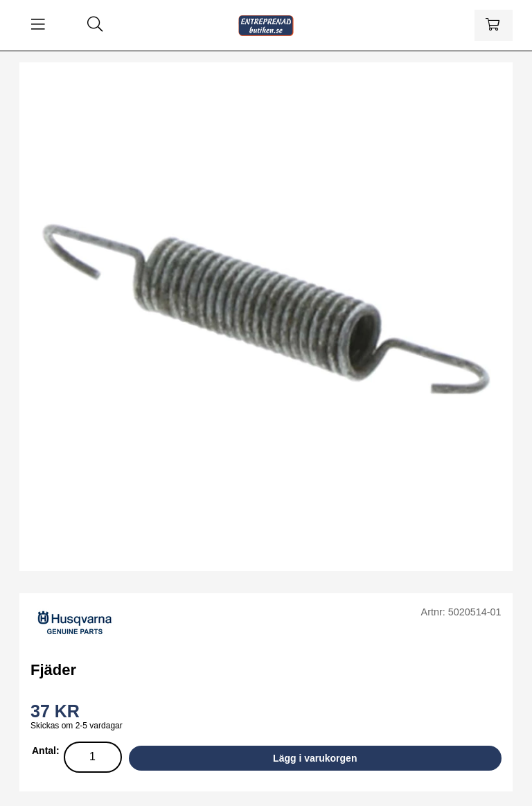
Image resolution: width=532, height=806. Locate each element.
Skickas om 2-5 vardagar (77, 726)
